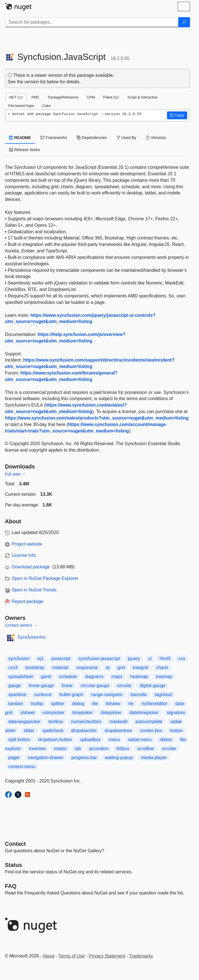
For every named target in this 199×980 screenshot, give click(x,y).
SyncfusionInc (32, 637)
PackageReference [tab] (63, 97)
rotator (60, 749)
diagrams (94, 677)
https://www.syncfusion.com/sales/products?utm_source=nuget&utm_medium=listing (97, 418)
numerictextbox (86, 722)
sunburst (43, 695)
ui (150, 659)
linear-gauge (41, 686)
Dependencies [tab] (92, 138)
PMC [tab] (35, 97)
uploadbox (90, 740)
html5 (165, 659)
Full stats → (15, 474)
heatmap (139, 677)
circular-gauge (95, 686)
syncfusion (19, 659)
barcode (139, 695)
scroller (170, 749)
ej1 (41, 659)
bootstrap (35, 668)
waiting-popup (119, 758)
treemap (164, 677)
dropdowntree (118, 731)
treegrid (140, 668)
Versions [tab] (156, 138)
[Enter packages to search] (92, 22)
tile (95, 704)
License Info (24, 555)
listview (113, 704)
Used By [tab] (126, 138)
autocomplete (149, 722)
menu (114, 740)
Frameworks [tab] (54, 138)
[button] (177, 115)
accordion (99, 749)
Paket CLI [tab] (111, 97)
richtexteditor (154, 704)
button (176, 731)
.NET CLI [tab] (16, 97)
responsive (87, 668)
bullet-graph (71, 695)
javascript (61, 659)
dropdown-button (55, 740)
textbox (56, 722)
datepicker (111, 713)
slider (29, 731)
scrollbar (146, 749)
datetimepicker (144, 713)
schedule (68, 677)
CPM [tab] (91, 97)
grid (121, 668)
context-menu (22, 767)
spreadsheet (21, 677)
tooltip (37, 704)
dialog (78, 704)
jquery (134, 659)
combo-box (151, 731)
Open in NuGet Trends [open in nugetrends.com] (34, 590)
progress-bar (84, 758)
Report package (28, 601)
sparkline (17, 695)
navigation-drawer (46, 758)
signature (176, 713)
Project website (27, 544)
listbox (123, 749)
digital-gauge (152, 686)
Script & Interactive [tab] (142, 97)
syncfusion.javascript (99, 659)
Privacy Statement (107, 956)
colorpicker (53, 713)
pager (14, 758)
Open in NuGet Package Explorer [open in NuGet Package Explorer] (45, 578)
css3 (13, 668)
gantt (46, 677)
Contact (15, 844)
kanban (16, 704)
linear (67, 686)
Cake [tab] (47, 106)
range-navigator (107, 695)
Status (14, 865)
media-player (154, 758)
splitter (58, 704)
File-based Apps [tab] (21, 106)
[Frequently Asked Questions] (11, 886)
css (182, 659)
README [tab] (20, 138)
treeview (38, 749)
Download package (31, 567)
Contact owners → (21, 625)
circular (124, 686)
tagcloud (163, 695)
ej (107, 668)
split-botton (19, 740)
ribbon (166, 740)
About (49, 956)
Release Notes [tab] (25, 150)
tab (78, 749)
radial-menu (140, 740)
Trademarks (141, 956)
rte (131, 704)
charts (162, 668)
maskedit (118, 722)
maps (117, 677)
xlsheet (28, 713)
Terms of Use (72, 956)
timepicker (83, 713)
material (60, 668)
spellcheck (53, 731)
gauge (15, 686)
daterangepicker (25, 722)
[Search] (184, 22)
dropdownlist (84, 731)
